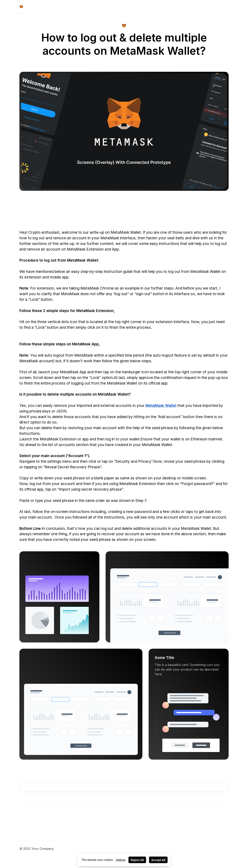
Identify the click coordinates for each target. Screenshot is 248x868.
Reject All (137, 860)
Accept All (158, 860)
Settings (121, 860)
